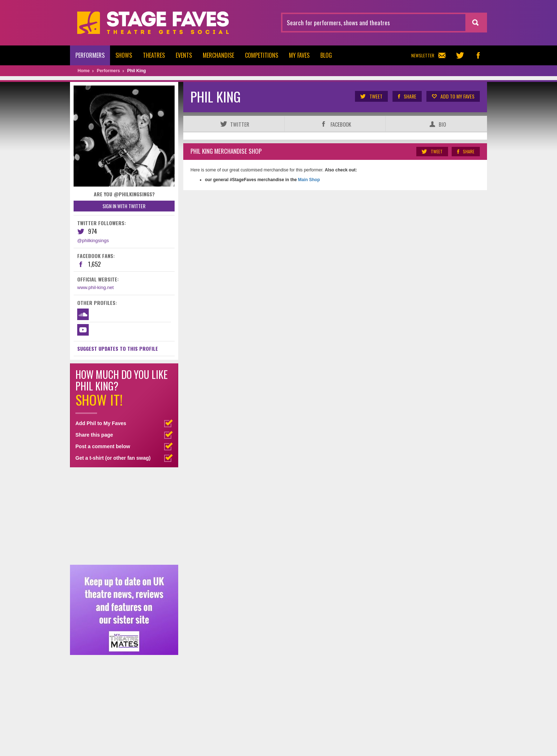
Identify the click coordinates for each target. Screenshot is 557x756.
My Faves (299, 55)
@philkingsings (93, 241)
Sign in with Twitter (124, 206)
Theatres (154, 55)
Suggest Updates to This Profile (118, 348)
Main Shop (308, 180)
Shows (124, 55)
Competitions (262, 55)
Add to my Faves (453, 96)
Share (407, 96)
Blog (326, 55)
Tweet (371, 96)
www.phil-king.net (95, 287)
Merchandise (218, 55)
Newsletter (428, 55)
